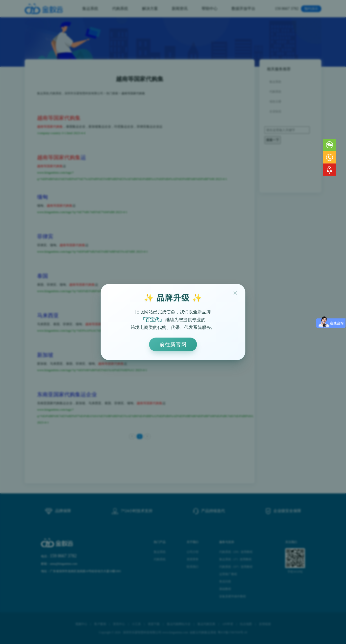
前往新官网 (173, 344)
